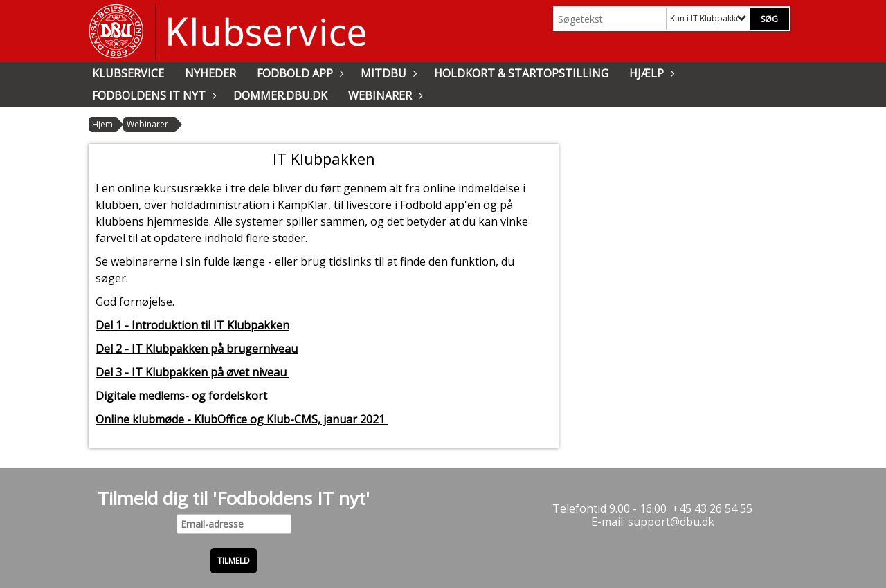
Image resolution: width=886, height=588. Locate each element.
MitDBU (387, 73)
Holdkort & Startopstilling (521, 73)
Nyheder (210, 73)
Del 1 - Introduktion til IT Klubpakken (192, 325)
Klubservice (128, 73)
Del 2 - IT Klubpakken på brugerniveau (197, 349)
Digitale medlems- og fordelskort (183, 396)
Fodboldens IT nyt (152, 95)
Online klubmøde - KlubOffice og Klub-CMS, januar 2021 (242, 419)
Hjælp (650, 73)
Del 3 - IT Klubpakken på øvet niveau (192, 372)
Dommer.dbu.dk (280, 95)
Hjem (102, 124)
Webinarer (383, 95)
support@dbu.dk (671, 522)
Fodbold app (298, 73)
